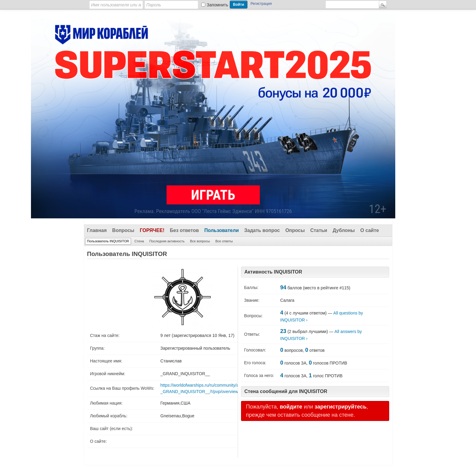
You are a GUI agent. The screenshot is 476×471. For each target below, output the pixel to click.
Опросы (295, 230)
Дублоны (344, 230)
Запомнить (218, 5)
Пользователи (221, 230)
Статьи (319, 230)
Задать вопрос (262, 230)
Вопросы (123, 230)
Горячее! (152, 230)
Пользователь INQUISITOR (108, 241)
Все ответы (224, 241)
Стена (139, 241)
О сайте (370, 230)
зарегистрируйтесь (340, 407)
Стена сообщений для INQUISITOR (286, 391)
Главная (97, 230)
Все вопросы (200, 241)
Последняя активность (167, 241)
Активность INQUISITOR (273, 272)
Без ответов (184, 230)
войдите (291, 407)
